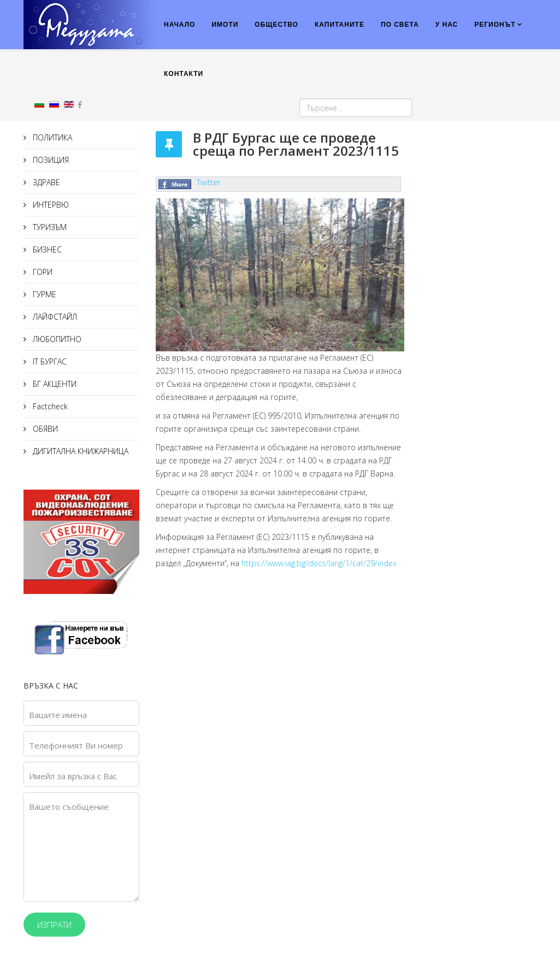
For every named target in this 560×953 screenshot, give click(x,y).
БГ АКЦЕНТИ (54, 384)
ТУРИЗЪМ (49, 227)
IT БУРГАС (49, 361)
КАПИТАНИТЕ (340, 25)
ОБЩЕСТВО (276, 25)
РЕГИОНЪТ (495, 25)
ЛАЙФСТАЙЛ (54, 317)
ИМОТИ (225, 25)
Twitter (208, 182)
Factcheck (49, 406)
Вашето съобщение (69, 807)
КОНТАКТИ (184, 74)
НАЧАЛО (179, 25)
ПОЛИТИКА (51, 137)
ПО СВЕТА (400, 25)
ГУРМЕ (43, 294)
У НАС (447, 25)
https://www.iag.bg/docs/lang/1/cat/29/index (319, 563)
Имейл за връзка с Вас (73, 776)
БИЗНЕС (46, 249)
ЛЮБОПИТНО (56, 339)
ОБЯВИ (44, 429)
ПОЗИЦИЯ (50, 160)
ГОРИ (42, 272)
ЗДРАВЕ (45, 182)
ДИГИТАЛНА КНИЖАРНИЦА (79, 451)
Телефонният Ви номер (76, 745)
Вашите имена (58, 715)
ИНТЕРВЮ (50, 205)
